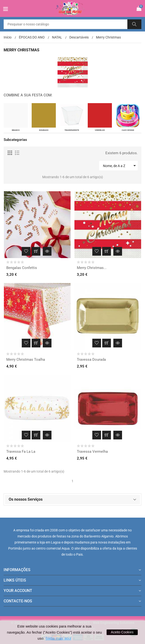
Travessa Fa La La (21, 452)
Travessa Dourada (91, 360)
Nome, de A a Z (120, 166)
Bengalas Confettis (22, 268)
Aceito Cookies (122, 632)
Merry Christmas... (92, 268)
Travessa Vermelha (92, 452)
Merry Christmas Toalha (26, 360)
